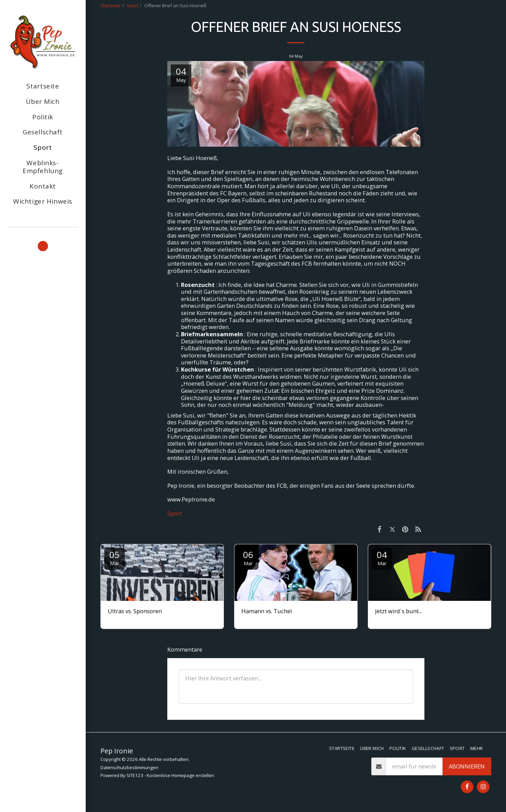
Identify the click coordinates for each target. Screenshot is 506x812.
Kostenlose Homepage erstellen (180, 775)
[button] (43, 246)
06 (248, 558)
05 (115, 558)
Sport (132, 5)
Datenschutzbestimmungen (129, 767)
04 (382, 558)
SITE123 (135, 775)
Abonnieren (467, 766)
